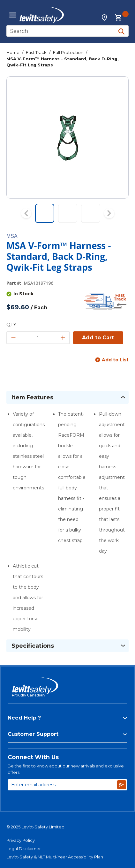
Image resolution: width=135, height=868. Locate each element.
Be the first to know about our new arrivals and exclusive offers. (66, 769)
